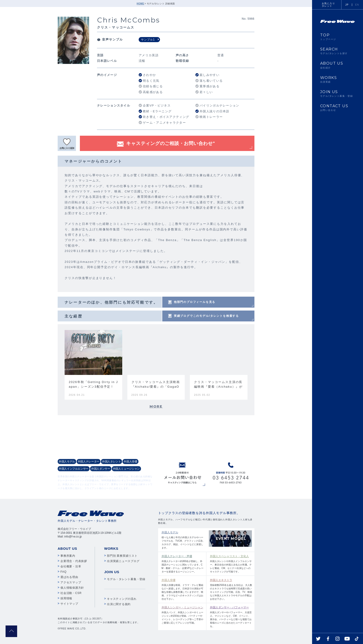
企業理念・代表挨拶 (74, 561)
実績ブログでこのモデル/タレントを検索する (206, 316)
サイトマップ (69, 604)
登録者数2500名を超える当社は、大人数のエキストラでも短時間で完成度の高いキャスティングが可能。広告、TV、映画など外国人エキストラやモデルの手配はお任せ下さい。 (231, 589)
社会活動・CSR (71, 593)
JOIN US (338, 94)
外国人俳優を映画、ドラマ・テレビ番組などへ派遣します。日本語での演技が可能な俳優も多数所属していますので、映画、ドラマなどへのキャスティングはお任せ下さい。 (183, 589)
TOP (338, 37)
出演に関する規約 (119, 604)
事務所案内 (68, 556)
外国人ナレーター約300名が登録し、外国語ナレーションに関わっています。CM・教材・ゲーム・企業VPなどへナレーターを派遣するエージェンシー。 (183, 564)
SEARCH (338, 51)
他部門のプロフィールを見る (195, 302)
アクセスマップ (71, 582)
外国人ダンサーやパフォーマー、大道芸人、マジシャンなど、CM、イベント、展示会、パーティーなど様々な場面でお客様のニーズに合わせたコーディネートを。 (231, 616)
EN (357, 5)
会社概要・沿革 (71, 566)
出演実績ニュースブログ (123, 561)
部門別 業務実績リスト (122, 556)
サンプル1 (148, 40)
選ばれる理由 (69, 577)
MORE (156, 406)
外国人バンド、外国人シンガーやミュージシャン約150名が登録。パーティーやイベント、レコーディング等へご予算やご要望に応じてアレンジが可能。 (183, 615)
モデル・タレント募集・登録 (126, 579)
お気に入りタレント (328, 5)
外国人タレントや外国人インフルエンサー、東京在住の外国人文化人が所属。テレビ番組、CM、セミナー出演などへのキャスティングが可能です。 (231, 564)
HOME (140, 4)
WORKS (338, 79)
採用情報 (66, 598)
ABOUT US (338, 65)
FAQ (63, 572)
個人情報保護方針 (72, 588)
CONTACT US (338, 108)
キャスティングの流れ (122, 599)
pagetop (11, 631)
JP (347, 5)
